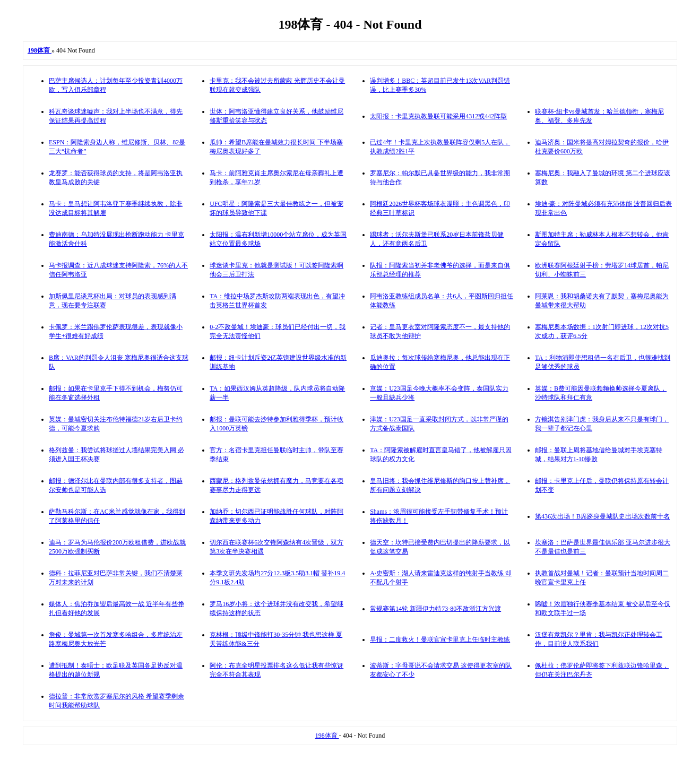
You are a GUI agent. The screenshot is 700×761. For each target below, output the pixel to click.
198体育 (327, 736)
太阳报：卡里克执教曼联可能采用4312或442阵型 (438, 116)
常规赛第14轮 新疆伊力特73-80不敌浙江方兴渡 (435, 609)
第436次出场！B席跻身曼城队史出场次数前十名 (602, 516)
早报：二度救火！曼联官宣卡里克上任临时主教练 (440, 639)
